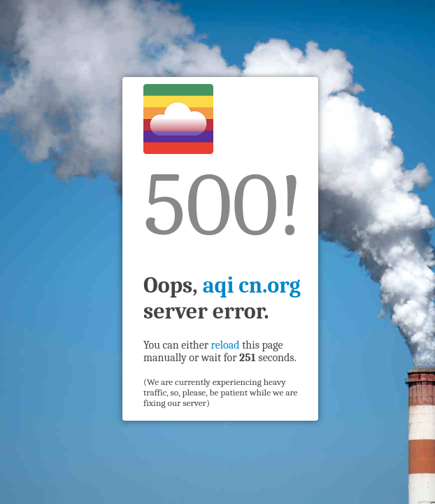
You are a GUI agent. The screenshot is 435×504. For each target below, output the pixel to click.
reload (226, 345)
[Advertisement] (64, 249)
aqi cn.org (252, 285)
